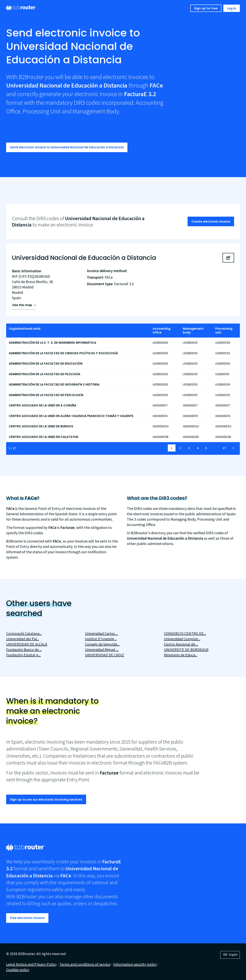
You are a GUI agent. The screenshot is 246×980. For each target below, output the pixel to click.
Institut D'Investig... (101, 639)
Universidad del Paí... (23, 639)
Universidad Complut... (182, 639)
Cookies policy (18, 970)
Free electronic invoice (27, 918)
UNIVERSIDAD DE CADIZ (104, 655)
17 (224, 448)
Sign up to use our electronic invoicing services (46, 800)
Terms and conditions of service (85, 964)
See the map (22, 305)
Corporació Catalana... (24, 633)
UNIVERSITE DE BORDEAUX (186, 649)
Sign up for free (206, 8)
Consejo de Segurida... (102, 644)
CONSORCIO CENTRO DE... (185, 633)
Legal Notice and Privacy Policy (31, 964)
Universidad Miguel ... (102, 649)
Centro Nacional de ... (181, 644)
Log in (232, 8)
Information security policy (135, 964)
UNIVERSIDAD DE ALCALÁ (27, 644)
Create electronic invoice (211, 222)
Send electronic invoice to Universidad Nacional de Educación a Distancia (67, 147)
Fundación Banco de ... (24, 649)
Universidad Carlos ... (101, 633)
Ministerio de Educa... (181, 655)
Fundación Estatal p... (23, 655)
